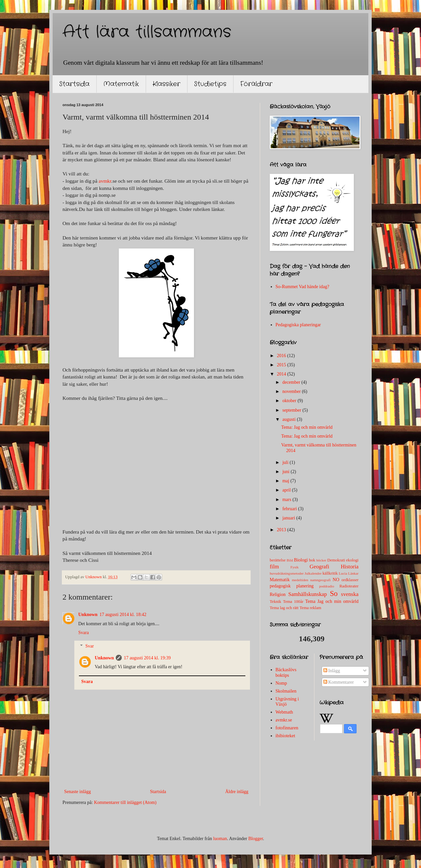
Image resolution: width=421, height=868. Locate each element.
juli (286, 462)
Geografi (319, 567)
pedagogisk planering (292, 586)
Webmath (284, 712)
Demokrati (336, 560)
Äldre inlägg (237, 792)
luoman (220, 839)
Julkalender (313, 573)
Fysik (295, 567)
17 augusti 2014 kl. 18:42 (123, 615)
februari (290, 509)
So (334, 594)
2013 (282, 530)
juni (286, 472)
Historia (350, 567)
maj (286, 481)
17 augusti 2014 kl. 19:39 (147, 658)
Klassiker (166, 84)
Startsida (74, 84)
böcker (321, 560)
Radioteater (349, 586)
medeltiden (300, 580)
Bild (290, 560)
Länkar (353, 573)
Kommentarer (339, 682)
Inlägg (332, 671)
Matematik (121, 84)
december (292, 382)
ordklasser (350, 580)
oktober (290, 401)
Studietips (210, 84)
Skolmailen (286, 691)
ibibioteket (285, 736)
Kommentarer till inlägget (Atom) (125, 802)
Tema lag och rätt (284, 608)
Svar (89, 646)
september (292, 410)
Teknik (275, 602)
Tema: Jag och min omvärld (307, 427)
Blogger (256, 839)
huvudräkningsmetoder (287, 573)
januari (289, 518)
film (274, 567)
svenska (350, 594)
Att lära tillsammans (147, 32)
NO (336, 580)
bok (312, 560)
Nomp (281, 683)
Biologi (301, 560)
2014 (282, 374)
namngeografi (320, 580)
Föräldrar (256, 84)
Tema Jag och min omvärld (332, 601)
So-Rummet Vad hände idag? (302, 287)
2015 (282, 365)
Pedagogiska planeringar (298, 325)
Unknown (88, 615)
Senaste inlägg (77, 792)
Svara (84, 633)
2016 (282, 356)
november (292, 391)
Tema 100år (293, 602)
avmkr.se (284, 720)
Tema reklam (310, 608)
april (287, 490)
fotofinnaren (287, 728)
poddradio (326, 586)
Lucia (343, 573)
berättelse (278, 560)
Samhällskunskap (307, 594)
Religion (278, 594)
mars (287, 500)
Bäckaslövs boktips (286, 673)
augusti (289, 419)
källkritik (330, 573)
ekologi (352, 560)
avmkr (105, 181)
